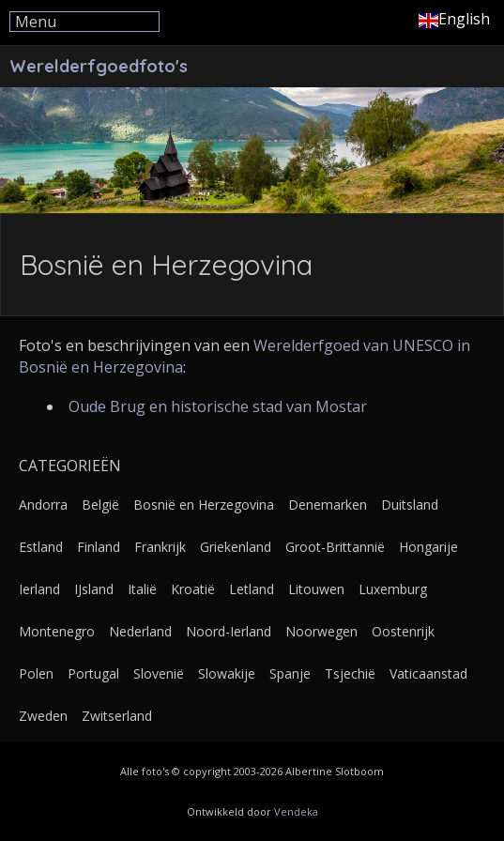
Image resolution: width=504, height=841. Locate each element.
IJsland (94, 589)
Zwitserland (117, 716)
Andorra (43, 505)
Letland (252, 589)
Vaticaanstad (428, 673)
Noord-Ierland (229, 631)
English (454, 19)
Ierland (39, 589)
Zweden (43, 716)
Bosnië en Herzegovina (204, 505)
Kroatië (193, 589)
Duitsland (410, 505)
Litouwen (316, 589)
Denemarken (328, 505)
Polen (36, 673)
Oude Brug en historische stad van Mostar (218, 406)
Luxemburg (393, 589)
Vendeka (296, 811)
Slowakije (227, 673)
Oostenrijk (403, 631)
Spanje (290, 673)
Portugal (93, 673)
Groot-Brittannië (335, 547)
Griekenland (236, 547)
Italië (142, 589)
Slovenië (159, 673)
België (100, 505)
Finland (99, 547)
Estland (41, 547)
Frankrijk (160, 547)
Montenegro (57, 631)
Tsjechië (350, 673)
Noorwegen (321, 631)
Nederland (140, 631)
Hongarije (428, 547)
